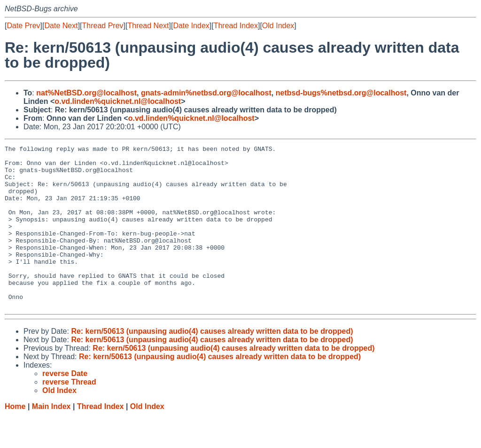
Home (15, 439)
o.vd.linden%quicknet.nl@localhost (118, 101)
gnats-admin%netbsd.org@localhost (206, 93)
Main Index (51, 439)
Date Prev (23, 26)
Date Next (61, 26)
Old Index (278, 26)
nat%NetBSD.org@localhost (86, 93)
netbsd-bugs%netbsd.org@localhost (341, 93)
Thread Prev (103, 26)
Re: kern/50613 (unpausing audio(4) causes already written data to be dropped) (212, 364)
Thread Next (148, 26)
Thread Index (236, 26)
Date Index (191, 26)
